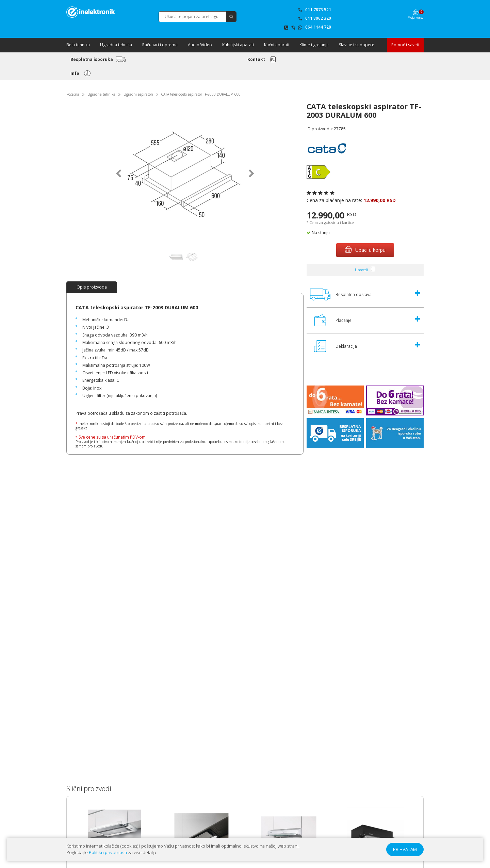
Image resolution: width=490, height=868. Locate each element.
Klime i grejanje (314, 45)
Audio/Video (200, 45)
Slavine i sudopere (357, 45)
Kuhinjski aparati (238, 45)
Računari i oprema (160, 45)
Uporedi (361, 270)
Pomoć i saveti (405, 45)
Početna (73, 94)
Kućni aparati (277, 45)
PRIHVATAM (405, 849)
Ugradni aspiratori (138, 94)
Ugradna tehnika (116, 45)
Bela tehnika (78, 45)
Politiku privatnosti (108, 852)
